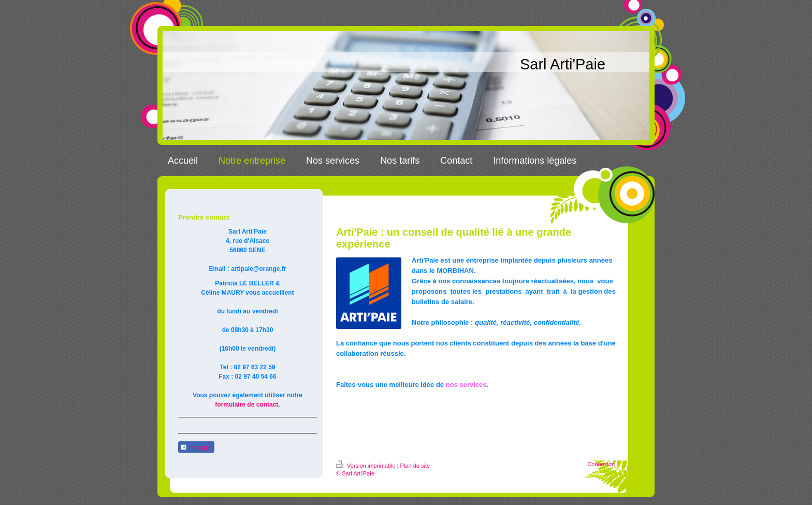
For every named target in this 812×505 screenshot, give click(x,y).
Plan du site (415, 466)
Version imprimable (367, 466)
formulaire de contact (247, 405)
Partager (196, 448)
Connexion (601, 464)
